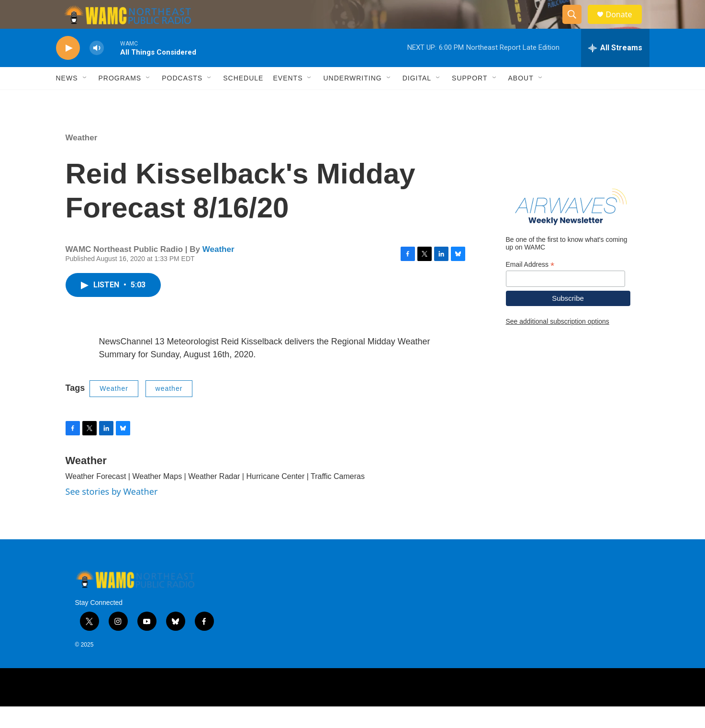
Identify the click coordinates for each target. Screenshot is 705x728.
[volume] (97, 70)
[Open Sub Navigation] (85, 100)
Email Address (530, 286)
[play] (68, 70)
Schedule (243, 100)
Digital (417, 100)
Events (288, 100)
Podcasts (182, 100)
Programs (120, 100)
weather (169, 410)
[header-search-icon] (577, 25)
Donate (625, 25)
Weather (82, 159)
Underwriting (352, 100)
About (521, 100)
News (67, 100)
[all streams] (615, 69)
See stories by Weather (112, 513)
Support (470, 100)
